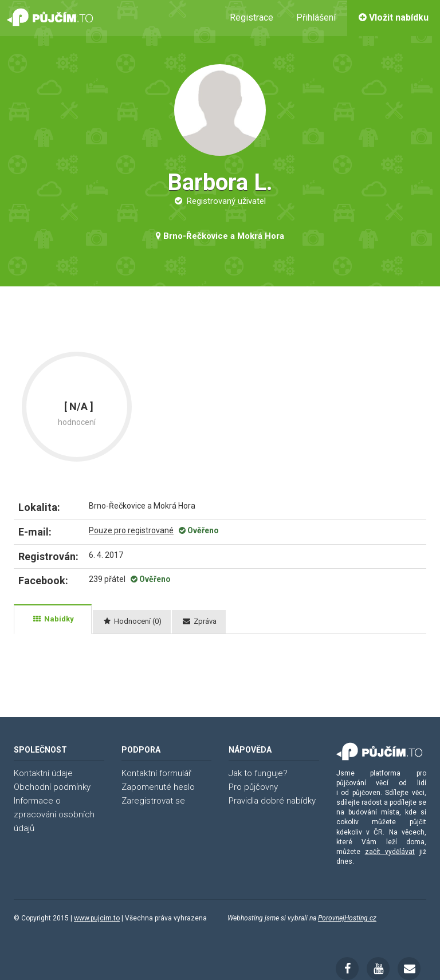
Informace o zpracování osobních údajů (54, 814)
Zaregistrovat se (153, 801)
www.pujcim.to (97, 918)
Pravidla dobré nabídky (272, 801)
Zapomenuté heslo (158, 787)
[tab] (53, 619)
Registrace (252, 17)
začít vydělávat (390, 852)
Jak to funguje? (258, 773)
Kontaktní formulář (156, 773)
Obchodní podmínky (52, 787)
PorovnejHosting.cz (347, 918)
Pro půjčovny (253, 787)
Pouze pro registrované (131, 530)
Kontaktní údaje (43, 773)
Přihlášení (316, 17)
